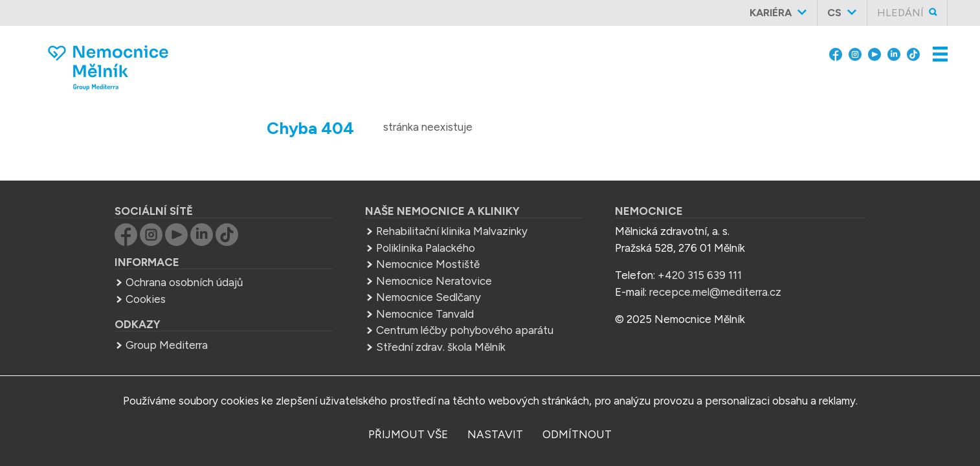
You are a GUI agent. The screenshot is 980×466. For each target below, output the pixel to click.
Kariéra (771, 13)
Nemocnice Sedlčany (429, 297)
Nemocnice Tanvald (425, 314)
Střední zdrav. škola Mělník (441, 347)
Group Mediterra (167, 345)
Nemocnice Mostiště (428, 264)
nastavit (495, 434)
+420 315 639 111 (700, 275)
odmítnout (577, 434)
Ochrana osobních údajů (184, 282)
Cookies (146, 299)
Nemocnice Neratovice (434, 281)
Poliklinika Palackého (426, 248)
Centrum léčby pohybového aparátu (465, 330)
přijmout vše (408, 434)
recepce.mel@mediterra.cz (715, 292)
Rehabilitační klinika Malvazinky (452, 231)
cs (834, 13)
